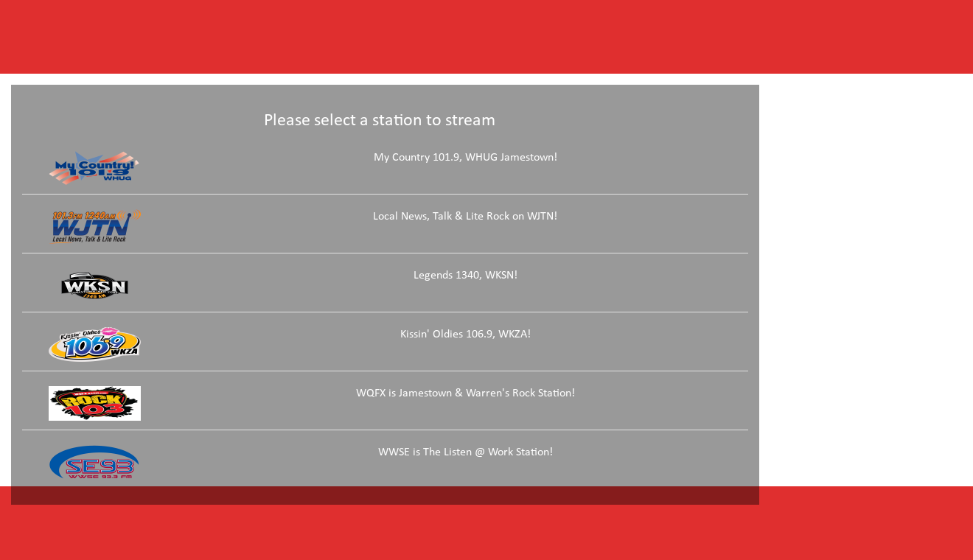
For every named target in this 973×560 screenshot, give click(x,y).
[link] (385, 172)
